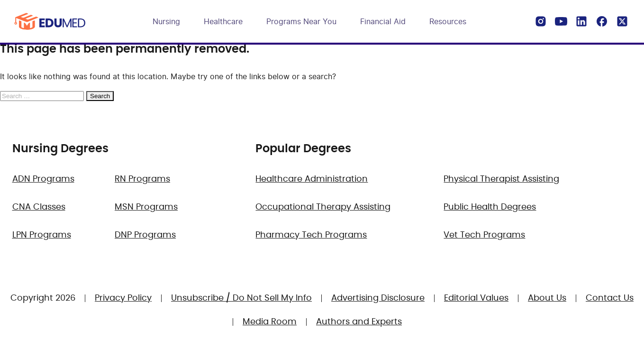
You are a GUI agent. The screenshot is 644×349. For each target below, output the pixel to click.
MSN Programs (146, 207)
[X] (622, 21)
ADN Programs (43, 179)
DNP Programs (145, 235)
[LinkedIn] (581, 21)
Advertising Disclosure (378, 298)
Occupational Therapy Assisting (323, 207)
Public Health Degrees (490, 207)
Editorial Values (476, 298)
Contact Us (610, 298)
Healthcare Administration (312, 179)
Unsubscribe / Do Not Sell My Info (241, 298)
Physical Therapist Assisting (501, 179)
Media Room (270, 322)
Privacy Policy (123, 298)
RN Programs (142, 179)
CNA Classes (39, 207)
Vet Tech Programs (484, 235)
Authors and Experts (359, 322)
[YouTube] (561, 21)
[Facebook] (602, 21)
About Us (547, 298)
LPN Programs (42, 235)
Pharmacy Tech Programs (311, 235)
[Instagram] (541, 21)
